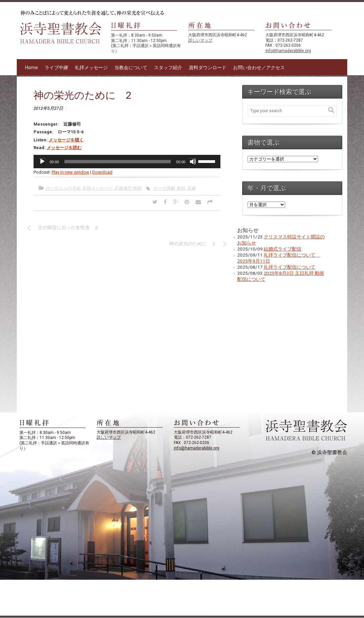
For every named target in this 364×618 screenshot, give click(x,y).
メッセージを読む (64, 148)
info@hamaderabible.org (288, 51)
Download (102, 172)
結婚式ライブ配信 (282, 249)
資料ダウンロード (208, 68)
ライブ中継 (56, 68)
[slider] (118, 162)
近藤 (191, 188)
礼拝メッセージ (91, 68)
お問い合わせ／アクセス (259, 68)
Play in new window (70, 172)
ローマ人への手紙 (63, 188)
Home (32, 68)
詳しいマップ (200, 40)
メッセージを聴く (66, 140)
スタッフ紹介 (168, 68)
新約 (181, 188)
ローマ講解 (164, 188)
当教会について (131, 68)
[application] (127, 162)
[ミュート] (193, 162)
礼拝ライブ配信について (290, 267)
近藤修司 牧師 (128, 188)
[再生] (42, 162)
